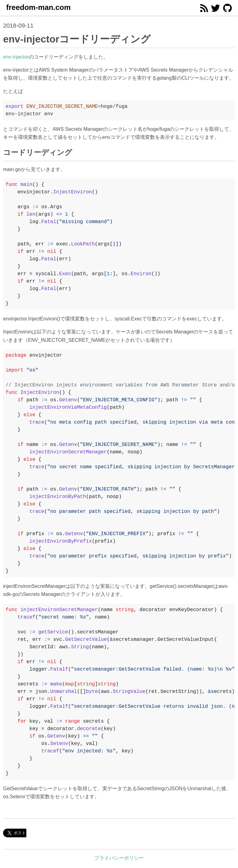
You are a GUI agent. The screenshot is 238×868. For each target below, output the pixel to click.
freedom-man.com (38, 7)
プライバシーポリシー (119, 858)
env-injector (16, 57)
